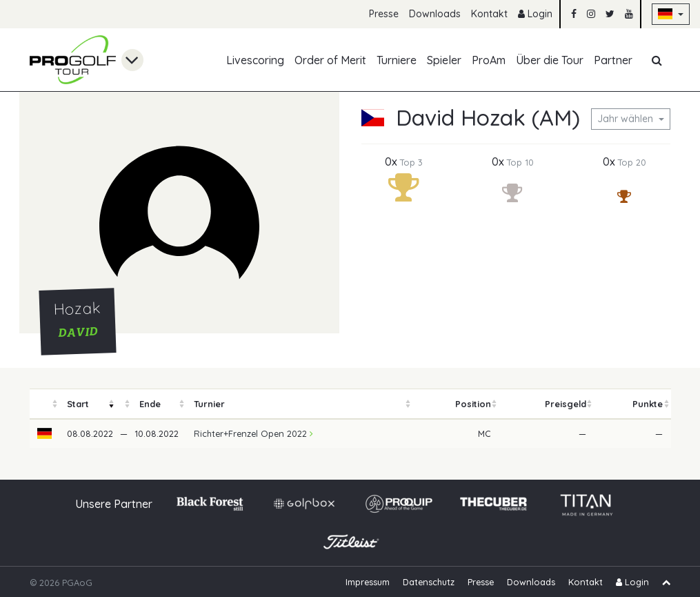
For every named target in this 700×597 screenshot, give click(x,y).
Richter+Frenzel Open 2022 (253, 433)
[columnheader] (45, 404)
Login (535, 14)
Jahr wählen (627, 119)
